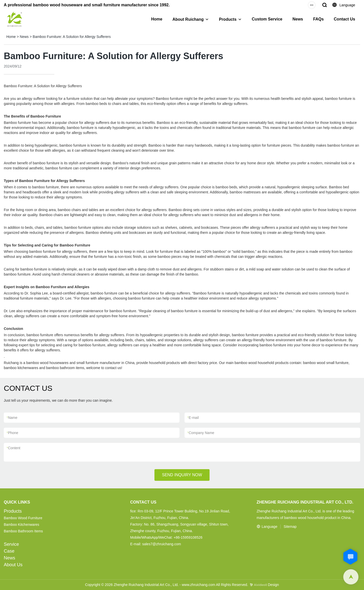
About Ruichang (188, 19)
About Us (13, 565)
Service (11, 544)
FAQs (318, 19)
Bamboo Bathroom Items (23, 531)
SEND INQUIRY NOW (182, 475)
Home (157, 19)
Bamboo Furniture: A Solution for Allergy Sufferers (72, 37)
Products (228, 19)
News (298, 19)
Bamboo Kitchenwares (21, 525)
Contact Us (345, 19)
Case (9, 551)
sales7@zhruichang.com (162, 544)
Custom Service (267, 19)
